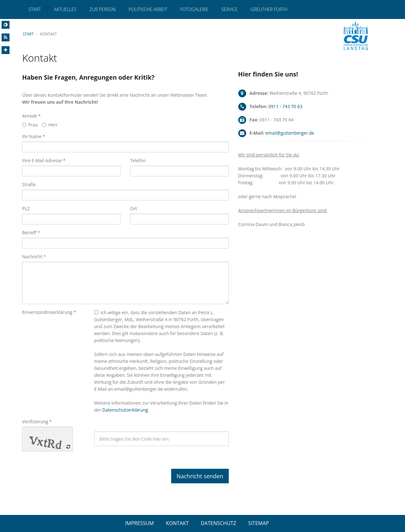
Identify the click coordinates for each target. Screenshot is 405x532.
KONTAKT (177, 523)
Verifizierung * (37, 422)
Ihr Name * (34, 136)
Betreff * (31, 232)
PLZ (26, 208)
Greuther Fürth (269, 9)
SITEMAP (259, 523)
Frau (30, 125)
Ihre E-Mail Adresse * (44, 160)
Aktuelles (65, 9)
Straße (29, 184)
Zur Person (102, 9)
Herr (50, 125)
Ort (134, 208)
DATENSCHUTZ (219, 523)
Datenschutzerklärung (125, 410)
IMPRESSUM (139, 523)
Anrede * (31, 116)
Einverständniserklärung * (49, 312)
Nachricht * (34, 257)
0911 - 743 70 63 (285, 106)
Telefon (138, 160)
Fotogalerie (194, 9)
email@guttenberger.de (290, 133)
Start (35, 9)
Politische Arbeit (148, 9)
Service (229, 9)
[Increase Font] (6, 50)
